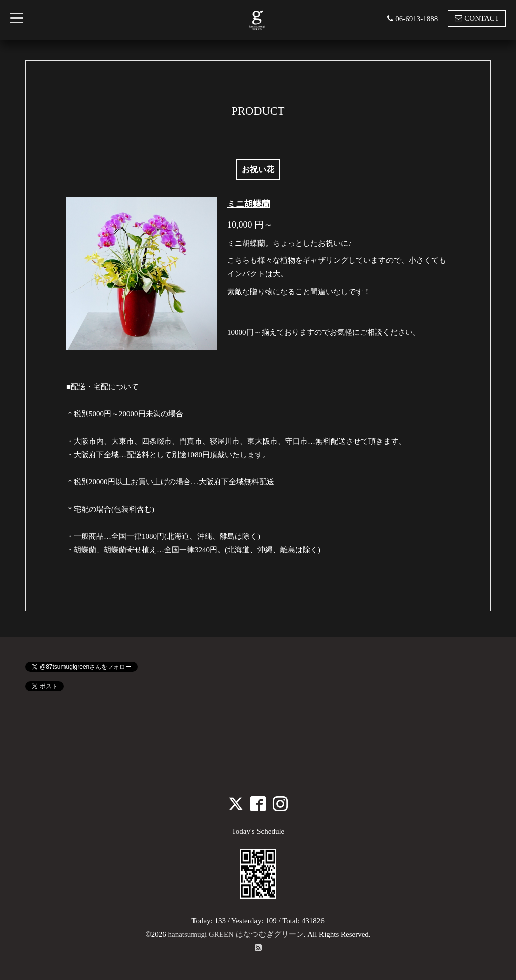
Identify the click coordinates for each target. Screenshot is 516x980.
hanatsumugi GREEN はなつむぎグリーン (236, 934)
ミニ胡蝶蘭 (249, 204)
